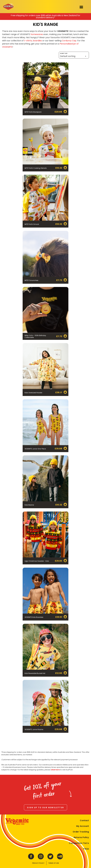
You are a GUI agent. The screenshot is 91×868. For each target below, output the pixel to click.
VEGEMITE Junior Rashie (34, 729)
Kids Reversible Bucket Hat (35, 673)
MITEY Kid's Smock (32, 224)
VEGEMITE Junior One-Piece (35, 449)
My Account (83, 826)
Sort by (74, 55)
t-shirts (28, 41)
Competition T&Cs (79, 843)
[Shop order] (74, 56)
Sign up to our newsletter (45, 808)
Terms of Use (54, 863)
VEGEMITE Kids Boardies (34, 617)
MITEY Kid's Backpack (33, 112)
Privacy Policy (38, 863)
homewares (37, 34)
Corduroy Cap (69, 41)
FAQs (86, 849)
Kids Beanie (29, 505)
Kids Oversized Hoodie (33, 393)
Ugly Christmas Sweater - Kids (37, 561)
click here (55, 770)
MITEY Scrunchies (31, 280)
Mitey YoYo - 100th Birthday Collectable (35, 336)
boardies (37, 41)
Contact (84, 820)
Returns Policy (81, 837)
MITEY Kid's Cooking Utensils (36, 168)
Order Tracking (81, 832)
